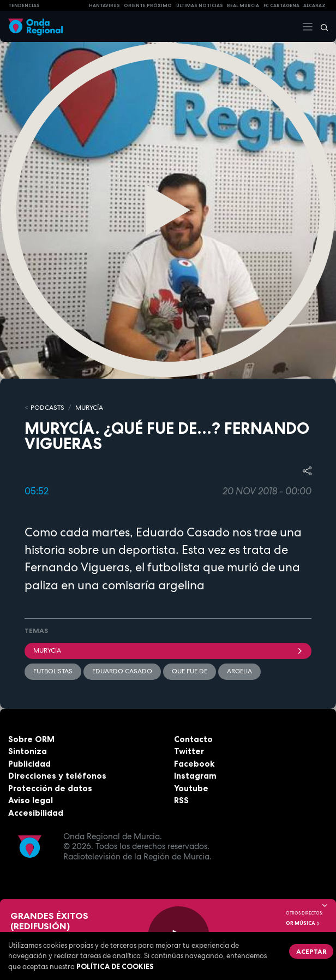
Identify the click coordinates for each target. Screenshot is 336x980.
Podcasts (47, 408)
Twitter (189, 751)
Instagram (195, 776)
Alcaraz (314, 5)
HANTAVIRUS (104, 5)
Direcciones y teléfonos (57, 776)
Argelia (239, 671)
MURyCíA (89, 408)
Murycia (168, 650)
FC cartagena (281, 5)
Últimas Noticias (200, 5)
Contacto (193, 739)
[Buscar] (321, 27)
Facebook (194, 764)
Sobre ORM (31, 739)
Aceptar (311, 951)
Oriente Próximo (148, 5)
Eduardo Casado (122, 671)
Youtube (191, 788)
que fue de (190, 671)
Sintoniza (28, 751)
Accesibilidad (36, 813)
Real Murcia (243, 5)
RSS (181, 800)
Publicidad (29, 764)
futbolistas (53, 671)
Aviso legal (31, 800)
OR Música (303, 923)
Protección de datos (50, 788)
